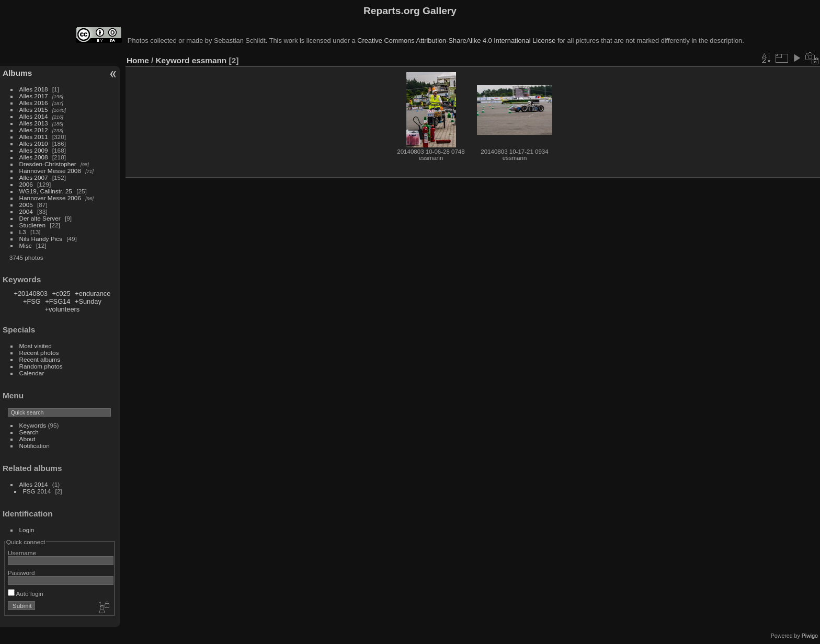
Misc (26, 245)
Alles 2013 (34, 123)
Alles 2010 (34, 143)
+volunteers (62, 309)
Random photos (41, 366)
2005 (26, 205)
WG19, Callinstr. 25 (46, 191)
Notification (35, 446)
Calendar (32, 373)
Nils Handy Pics (41, 239)
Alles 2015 (34, 110)
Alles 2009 (34, 150)
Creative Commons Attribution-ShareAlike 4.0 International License (456, 41)
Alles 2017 (34, 96)
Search (29, 432)
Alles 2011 (34, 137)
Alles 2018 (34, 89)
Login (27, 530)
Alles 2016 (34, 103)
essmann (209, 60)
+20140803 (31, 294)
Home (138, 60)
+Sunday (88, 301)
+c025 (61, 294)
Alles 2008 (34, 157)
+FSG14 (58, 301)
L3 (23, 232)
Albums (17, 73)
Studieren (32, 225)
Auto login (26, 594)
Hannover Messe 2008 (50, 171)
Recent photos (39, 353)
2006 (26, 184)
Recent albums (40, 359)
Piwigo (810, 636)
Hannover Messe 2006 (50, 198)
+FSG (32, 301)
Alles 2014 (34, 116)
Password (21, 573)
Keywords (33, 425)
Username (22, 553)
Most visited (36, 346)
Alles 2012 (34, 130)
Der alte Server (40, 218)
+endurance (93, 294)
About (27, 439)
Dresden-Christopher (48, 164)
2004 (26, 211)
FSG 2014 (37, 491)
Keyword (173, 60)
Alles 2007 (34, 177)
